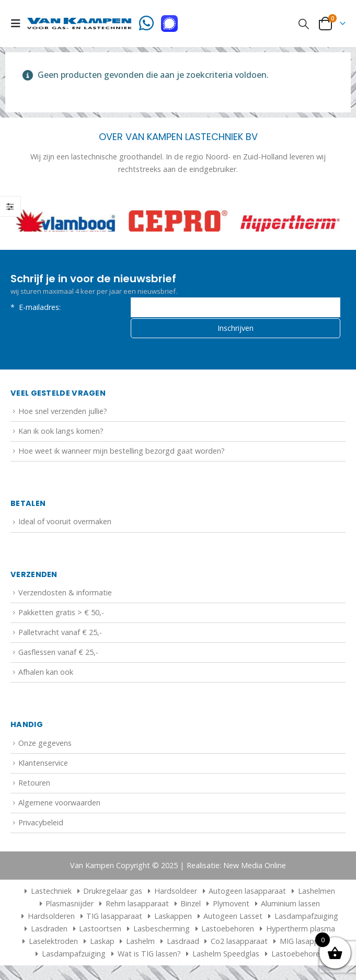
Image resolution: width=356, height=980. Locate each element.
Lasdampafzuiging (306, 917)
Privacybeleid (41, 823)
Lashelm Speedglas (226, 955)
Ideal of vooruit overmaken (65, 522)
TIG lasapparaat (114, 917)
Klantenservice (43, 763)
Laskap (102, 942)
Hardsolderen (51, 917)
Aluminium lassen (290, 904)
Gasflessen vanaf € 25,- (58, 653)
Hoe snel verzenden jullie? (63, 412)
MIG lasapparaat (308, 942)
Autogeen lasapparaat (247, 892)
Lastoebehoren (228, 930)
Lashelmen (317, 892)
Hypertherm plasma (301, 930)
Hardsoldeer (176, 892)
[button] (19, 24)
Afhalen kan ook (46, 673)
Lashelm (140, 942)
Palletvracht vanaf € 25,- (60, 633)
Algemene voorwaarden (59, 803)
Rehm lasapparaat (137, 904)
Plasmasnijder (70, 904)
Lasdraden (49, 930)
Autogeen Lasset (233, 917)
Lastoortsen (100, 930)
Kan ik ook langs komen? (61, 431)
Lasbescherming (162, 930)
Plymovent (231, 904)
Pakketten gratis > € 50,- (61, 613)
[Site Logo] (79, 24)
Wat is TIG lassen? (149, 955)
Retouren (34, 783)
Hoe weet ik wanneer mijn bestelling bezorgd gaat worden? (122, 452)
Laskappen (173, 917)
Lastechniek (46, 892)
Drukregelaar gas (113, 892)
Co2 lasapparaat (239, 942)
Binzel (191, 904)
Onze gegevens (45, 743)
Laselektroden (53, 942)
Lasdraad (183, 942)
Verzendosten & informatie (65, 593)
